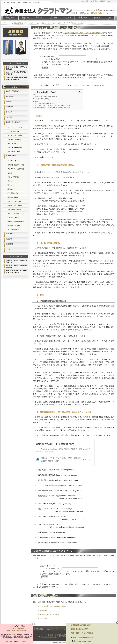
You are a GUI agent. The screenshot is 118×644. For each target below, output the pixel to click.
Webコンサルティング (6, 279)
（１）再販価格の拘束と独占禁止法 (45, 103)
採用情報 (9, 239)
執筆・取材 (10, 234)
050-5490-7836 (84, 641)
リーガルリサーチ (13, 213)
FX (3, 279)
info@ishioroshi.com (85, 637)
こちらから (22, 642)
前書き (35, 94)
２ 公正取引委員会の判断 (41, 99)
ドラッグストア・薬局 (15, 135)
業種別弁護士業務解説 (13, 122)
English (109, 18)
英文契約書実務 (13, 197)
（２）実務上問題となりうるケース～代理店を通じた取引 (52, 105)
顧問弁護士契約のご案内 (49, 614)
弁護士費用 (67, 18)
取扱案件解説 (82, 18)
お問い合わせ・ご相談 (97, 1)
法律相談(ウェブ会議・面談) (81, 625)
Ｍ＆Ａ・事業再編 (13, 177)
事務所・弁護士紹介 (13, 91)
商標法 (10, 185)
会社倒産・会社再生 (14, 226)
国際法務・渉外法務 (14, 201)
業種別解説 (26, 18)
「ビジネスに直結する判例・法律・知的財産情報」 (82, 33)
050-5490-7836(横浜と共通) (49, 637)
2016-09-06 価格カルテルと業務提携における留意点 (17, 78)
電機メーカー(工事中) (15, 148)
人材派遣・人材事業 (14, 139)
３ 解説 (35, 101)
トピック (9, 112)
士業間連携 (10, 244)
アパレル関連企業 (13, 131)
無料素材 (5, 279)
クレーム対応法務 (13, 230)
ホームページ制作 (2, 279)
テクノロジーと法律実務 (16, 169)
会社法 (10, 173)
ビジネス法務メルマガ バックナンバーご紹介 (49, 23)
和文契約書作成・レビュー (16, 209)
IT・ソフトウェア (13, 161)
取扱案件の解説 (11, 156)
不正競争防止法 (13, 193)
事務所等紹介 (11, 18)
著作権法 (10, 189)
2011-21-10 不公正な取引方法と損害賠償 (17, 73)
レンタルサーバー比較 (4, 279)
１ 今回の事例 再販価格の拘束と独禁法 (45, 97)
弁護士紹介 (44, 618)
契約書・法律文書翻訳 (15, 205)
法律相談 (54, 18)
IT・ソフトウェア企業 (15, 127)
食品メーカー (12, 144)
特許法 (10, 181)
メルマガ (97, 18)
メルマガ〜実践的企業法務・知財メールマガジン (22, 23)
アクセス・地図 (84, 1)
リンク (8, 249)
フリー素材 (5, 279)
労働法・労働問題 (13, 218)
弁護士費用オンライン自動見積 (82, 633)
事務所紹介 (44, 610)
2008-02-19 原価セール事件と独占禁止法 (17, 68)
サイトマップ (110, 1)
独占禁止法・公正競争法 (16, 222)
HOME (4, 23)
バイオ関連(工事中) (14, 152)
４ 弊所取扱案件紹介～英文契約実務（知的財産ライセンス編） (52, 108)
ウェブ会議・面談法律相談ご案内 (53, 606)
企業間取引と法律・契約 (16, 165)
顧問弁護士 (40, 18)
